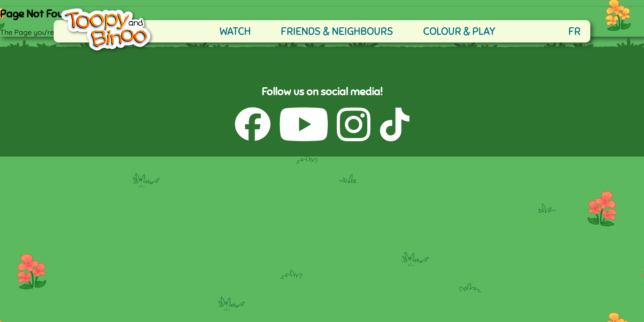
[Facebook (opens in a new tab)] (253, 125)
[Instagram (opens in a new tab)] (354, 125)
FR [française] (574, 31)
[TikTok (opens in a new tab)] (395, 125)
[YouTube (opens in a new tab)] (304, 125)
